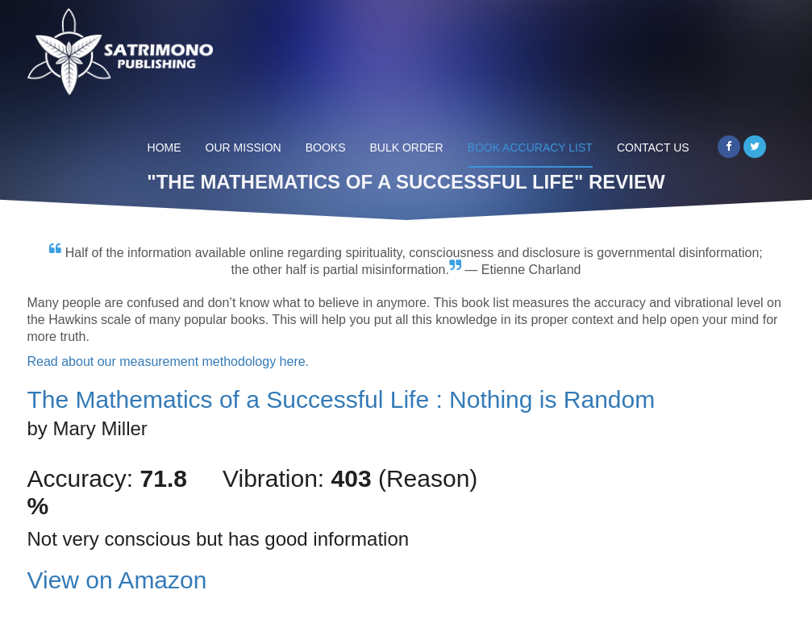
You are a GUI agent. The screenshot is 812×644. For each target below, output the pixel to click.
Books (326, 147)
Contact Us (653, 147)
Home (164, 147)
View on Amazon (117, 580)
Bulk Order (407, 147)
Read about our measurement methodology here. (169, 361)
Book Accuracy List (530, 147)
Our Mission (244, 147)
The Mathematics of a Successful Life (341, 399)
